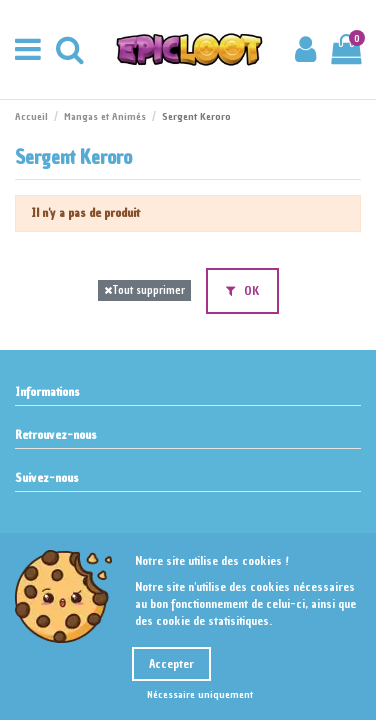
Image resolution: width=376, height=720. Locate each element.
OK (242, 291)
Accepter (171, 664)
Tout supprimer (144, 290)
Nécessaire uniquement (200, 694)
